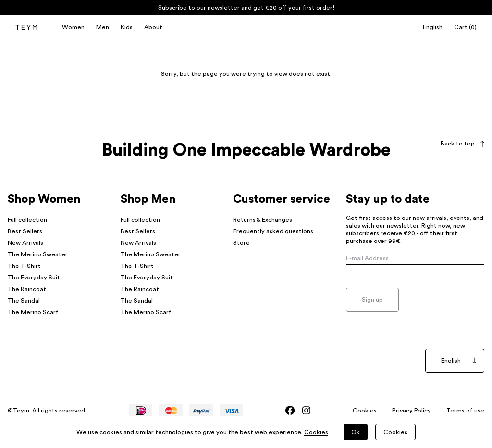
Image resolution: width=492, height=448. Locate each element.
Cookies (365, 411)
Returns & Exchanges (263, 220)
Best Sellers (25, 231)
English (433, 27)
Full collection (27, 220)
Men (103, 27)
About (153, 27)
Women (73, 27)
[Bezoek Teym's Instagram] (306, 410)
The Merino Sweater (38, 254)
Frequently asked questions (273, 231)
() (465, 27)
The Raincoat (27, 289)
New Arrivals (25, 243)
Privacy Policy (412, 411)
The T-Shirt (24, 266)
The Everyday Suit (34, 278)
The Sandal (24, 301)
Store (241, 243)
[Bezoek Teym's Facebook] (290, 410)
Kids (127, 27)
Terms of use (465, 411)
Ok (356, 432)
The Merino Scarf (33, 312)
